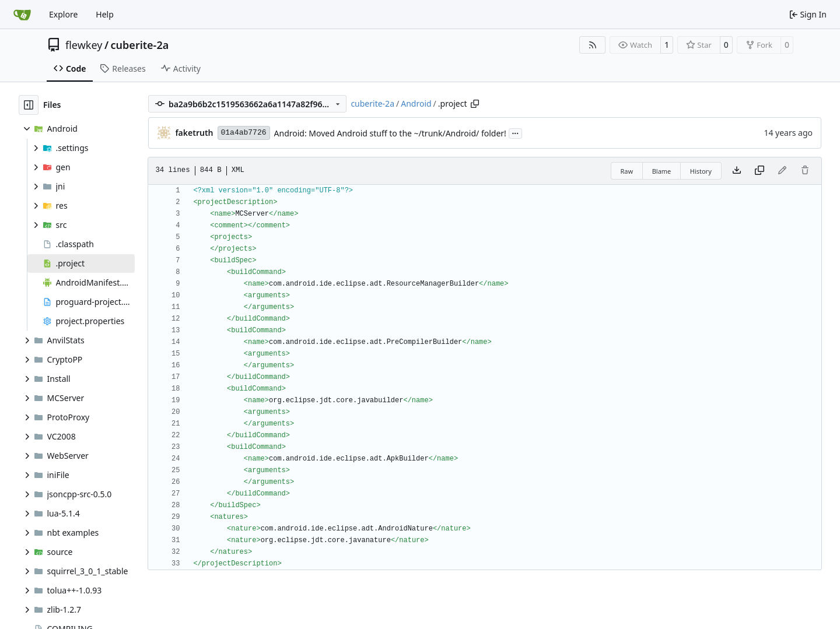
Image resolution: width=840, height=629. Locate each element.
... (516, 132)
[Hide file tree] (29, 105)
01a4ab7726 (244, 133)
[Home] (22, 15)
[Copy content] (759, 171)
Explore (63, 14)
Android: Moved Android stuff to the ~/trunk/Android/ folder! (390, 133)
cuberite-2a (140, 45)
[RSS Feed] (593, 45)
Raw (627, 171)
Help (105, 14)
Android (416, 103)
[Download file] (737, 171)
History (701, 171)
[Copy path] (475, 104)
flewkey (84, 45)
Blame (662, 171)
